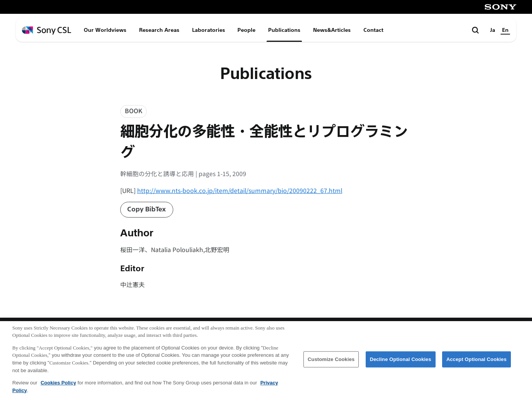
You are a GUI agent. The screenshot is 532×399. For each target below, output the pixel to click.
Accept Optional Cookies (476, 361)
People (246, 30)
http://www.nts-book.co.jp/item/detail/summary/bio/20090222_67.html (240, 190)
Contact (373, 30)
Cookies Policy (58, 385)
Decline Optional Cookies (401, 361)
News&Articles (332, 30)
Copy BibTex (147, 209)
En (505, 30)
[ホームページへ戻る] (46, 31)
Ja (493, 30)
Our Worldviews (105, 30)
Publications (284, 30)
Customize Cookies (331, 361)
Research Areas (159, 30)
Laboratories (209, 30)
